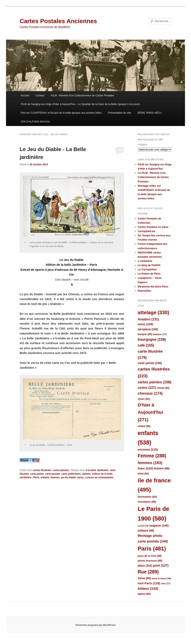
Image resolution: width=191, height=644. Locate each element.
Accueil (25, 95)
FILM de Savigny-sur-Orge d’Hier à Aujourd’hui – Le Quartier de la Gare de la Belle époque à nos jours (80, 104)
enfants (45, 477)
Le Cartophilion (147, 269)
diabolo (87, 474)
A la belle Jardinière (97, 470)
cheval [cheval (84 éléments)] (163, 388)
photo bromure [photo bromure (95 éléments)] (150, 561)
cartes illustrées (42, 470)
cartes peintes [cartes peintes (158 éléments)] (155, 382)
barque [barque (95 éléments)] (145, 334)
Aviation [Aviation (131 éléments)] (148, 319)
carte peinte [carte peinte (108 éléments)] (150, 363)
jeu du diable (68, 477)
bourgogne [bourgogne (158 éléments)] (152, 339)
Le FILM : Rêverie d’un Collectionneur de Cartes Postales (153, 177)
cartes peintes (61, 470)
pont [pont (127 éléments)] (161, 565)
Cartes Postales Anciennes (58, 21)
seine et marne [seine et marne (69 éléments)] (161, 578)
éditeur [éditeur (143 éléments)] (148, 589)
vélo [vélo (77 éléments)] (166, 583)
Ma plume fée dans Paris (153, 287)
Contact (40, 95)
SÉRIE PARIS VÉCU (149, 113)
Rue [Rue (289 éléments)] (148, 572)
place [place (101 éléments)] (145, 566)
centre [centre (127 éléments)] (147, 388)
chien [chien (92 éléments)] (144, 399)
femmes (55, 477)
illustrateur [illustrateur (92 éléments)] (147, 497)
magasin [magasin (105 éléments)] (159, 526)
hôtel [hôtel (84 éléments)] (143, 474)
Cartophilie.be (147, 231)
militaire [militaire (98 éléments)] (146, 531)
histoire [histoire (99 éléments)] (162, 469)
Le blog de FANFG (149, 265)
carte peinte (37, 474)
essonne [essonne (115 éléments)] (148, 449)
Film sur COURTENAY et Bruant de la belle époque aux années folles (61, 113)
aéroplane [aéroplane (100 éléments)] (148, 329)
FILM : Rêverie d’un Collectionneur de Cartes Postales (82, 95)
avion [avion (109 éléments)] (145, 324)
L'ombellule (145, 261)
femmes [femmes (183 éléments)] (150, 463)
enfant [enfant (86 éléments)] (144, 426)
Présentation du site (119, 113)
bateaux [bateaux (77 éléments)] (160, 334)
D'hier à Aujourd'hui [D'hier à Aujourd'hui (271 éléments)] (151, 412)
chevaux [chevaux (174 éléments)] (150, 393)
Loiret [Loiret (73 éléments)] (143, 526)
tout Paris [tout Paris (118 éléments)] (149, 583)
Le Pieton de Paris (149, 274)
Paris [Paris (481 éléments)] (152, 549)
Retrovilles (144, 291)
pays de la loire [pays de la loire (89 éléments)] (150, 556)
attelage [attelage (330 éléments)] (154, 312)
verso (80, 477)
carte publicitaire (71, 474)
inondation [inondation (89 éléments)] (147, 502)
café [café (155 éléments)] (146, 345)
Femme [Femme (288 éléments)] (152, 456)
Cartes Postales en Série (153, 227)
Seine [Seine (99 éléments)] (144, 578)
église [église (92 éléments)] (144, 594)
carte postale (53, 474)
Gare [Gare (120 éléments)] (145, 468)
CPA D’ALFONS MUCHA (35, 122)
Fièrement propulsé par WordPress (95, 625)
